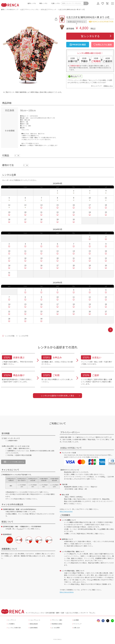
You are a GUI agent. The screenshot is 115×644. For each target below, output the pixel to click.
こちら (20, 529)
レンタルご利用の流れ (14, 628)
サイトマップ (77, 624)
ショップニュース (34, 620)
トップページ (11, 620)
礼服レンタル (56, 3)
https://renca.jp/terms (67, 592)
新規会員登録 (33, 624)
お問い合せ (76, 628)
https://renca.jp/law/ (66, 511)
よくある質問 (55, 628)
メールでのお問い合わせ (13, 462)
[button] (62, 19)
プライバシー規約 (56, 620)
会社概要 (75, 620)
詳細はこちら (108, 86)
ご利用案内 (10, 624)
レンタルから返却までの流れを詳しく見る (58, 396)
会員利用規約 (33, 628)
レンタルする (90, 36)
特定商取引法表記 (56, 624)
